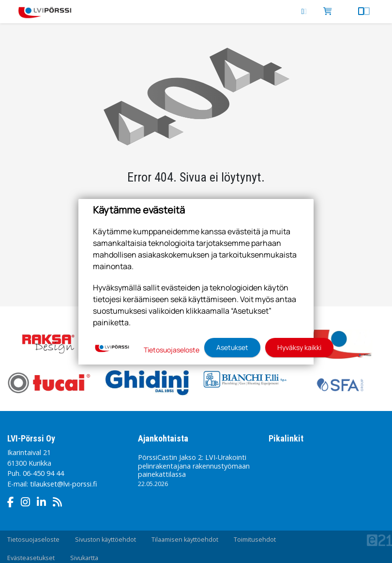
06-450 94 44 (43, 473)
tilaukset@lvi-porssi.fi (63, 484)
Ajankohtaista (163, 438)
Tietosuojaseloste (33, 540)
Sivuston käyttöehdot (106, 540)
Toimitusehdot (255, 540)
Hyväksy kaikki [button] (299, 347)
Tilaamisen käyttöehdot (185, 540)
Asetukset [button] (232, 347)
